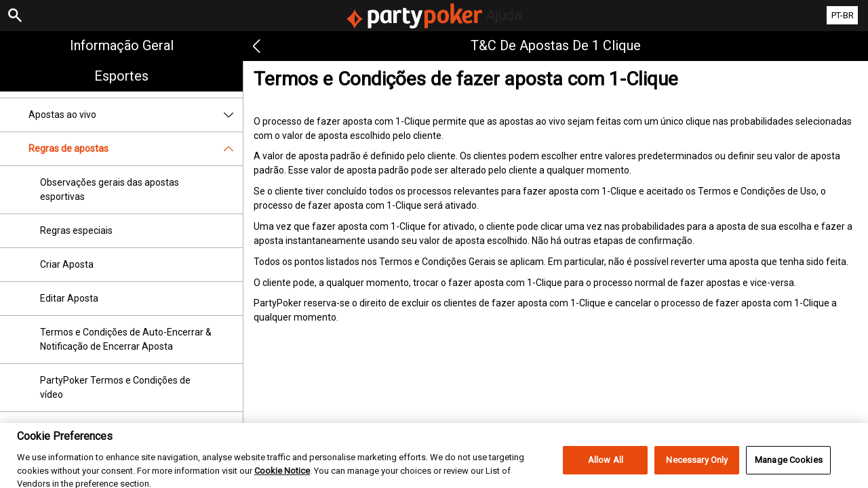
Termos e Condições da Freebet (108, 428)
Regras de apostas (136, 149)
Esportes (121, 76)
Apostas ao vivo (136, 115)
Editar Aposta (69, 298)
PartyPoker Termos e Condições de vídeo (115, 387)
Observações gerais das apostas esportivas (110, 189)
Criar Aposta (67, 264)
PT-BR (843, 15)
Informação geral (122, 45)
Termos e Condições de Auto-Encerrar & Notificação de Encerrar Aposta (126, 339)
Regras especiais (76, 230)
